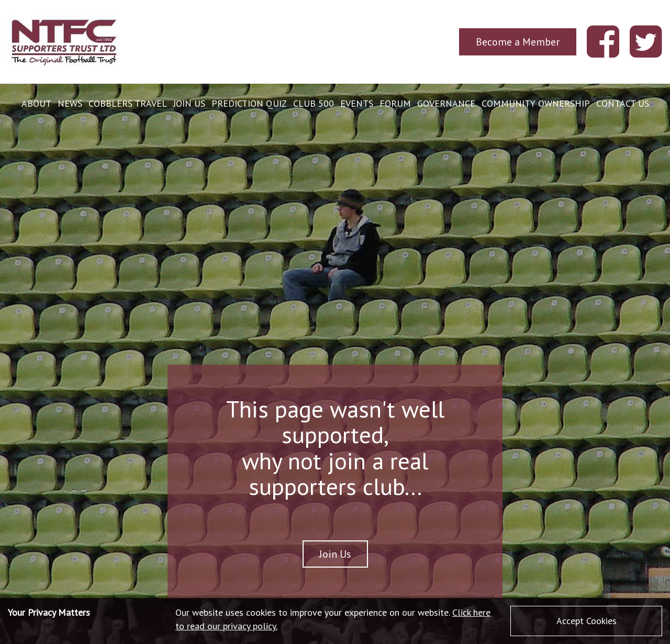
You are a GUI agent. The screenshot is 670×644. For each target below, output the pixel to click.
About (36, 103)
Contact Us (623, 103)
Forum (395, 103)
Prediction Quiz (249, 103)
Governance (446, 103)
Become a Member (518, 42)
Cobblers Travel (128, 103)
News (70, 103)
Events (357, 103)
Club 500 (314, 103)
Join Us (189, 103)
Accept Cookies (587, 621)
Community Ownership (536, 103)
